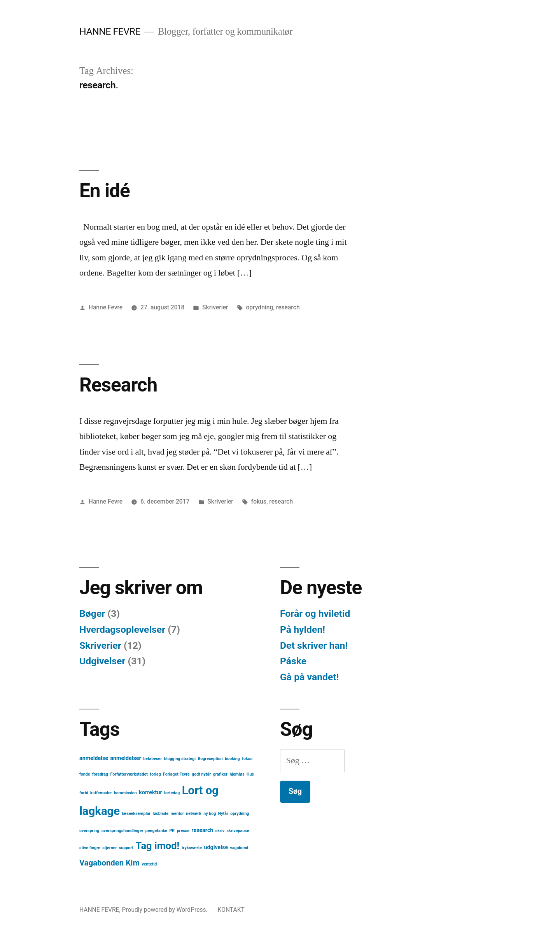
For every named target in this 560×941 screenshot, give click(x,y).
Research (118, 385)
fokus (259, 501)
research (288, 307)
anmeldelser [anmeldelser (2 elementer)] (125, 758)
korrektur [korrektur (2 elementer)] (150, 792)
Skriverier (215, 307)
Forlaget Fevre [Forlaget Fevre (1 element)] (176, 774)
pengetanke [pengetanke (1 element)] (156, 831)
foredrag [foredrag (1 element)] (100, 774)
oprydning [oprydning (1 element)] (240, 814)
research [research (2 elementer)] (202, 830)
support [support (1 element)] (126, 848)
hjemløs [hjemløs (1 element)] (237, 774)
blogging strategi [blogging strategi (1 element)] (180, 759)
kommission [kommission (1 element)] (125, 793)
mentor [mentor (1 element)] (177, 814)
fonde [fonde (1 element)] (85, 774)
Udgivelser (102, 661)
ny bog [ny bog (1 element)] (210, 814)
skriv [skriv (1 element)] (220, 831)
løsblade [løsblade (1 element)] (161, 814)
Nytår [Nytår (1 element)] (223, 814)
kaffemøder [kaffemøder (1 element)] (101, 793)
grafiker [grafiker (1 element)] (220, 774)
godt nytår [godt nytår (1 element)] (201, 774)
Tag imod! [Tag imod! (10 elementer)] (158, 846)
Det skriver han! (314, 645)
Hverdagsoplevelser (122, 629)
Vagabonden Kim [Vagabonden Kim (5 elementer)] (109, 863)
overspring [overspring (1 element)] (89, 831)
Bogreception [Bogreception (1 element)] (210, 759)
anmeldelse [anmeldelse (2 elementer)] (94, 758)
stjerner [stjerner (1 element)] (109, 848)
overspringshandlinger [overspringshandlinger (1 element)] (122, 831)
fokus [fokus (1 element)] (247, 759)
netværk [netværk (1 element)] (193, 814)
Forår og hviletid (315, 614)
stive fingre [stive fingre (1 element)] (90, 848)
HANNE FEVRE (110, 31)
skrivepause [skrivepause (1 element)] (238, 831)
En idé (105, 191)
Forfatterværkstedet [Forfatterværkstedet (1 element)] (129, 774)
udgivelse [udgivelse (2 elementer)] (216, 847)
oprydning (259, 307)
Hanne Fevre (106, 307)
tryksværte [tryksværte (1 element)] (192, 848)
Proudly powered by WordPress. (165, 910)
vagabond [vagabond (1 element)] (239, 848)
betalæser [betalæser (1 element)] (152, 759)
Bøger (92, 614)
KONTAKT (231, 910)
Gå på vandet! (309, 677)
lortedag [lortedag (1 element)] (172, 793)
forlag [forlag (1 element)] (155, 774)
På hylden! (303, 629)
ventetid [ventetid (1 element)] (150, 864)
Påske (293, 661)
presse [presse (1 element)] (183, 831)
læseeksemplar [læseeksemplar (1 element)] (136, 814)
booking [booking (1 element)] (232, 759)
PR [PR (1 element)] (172, 831)
